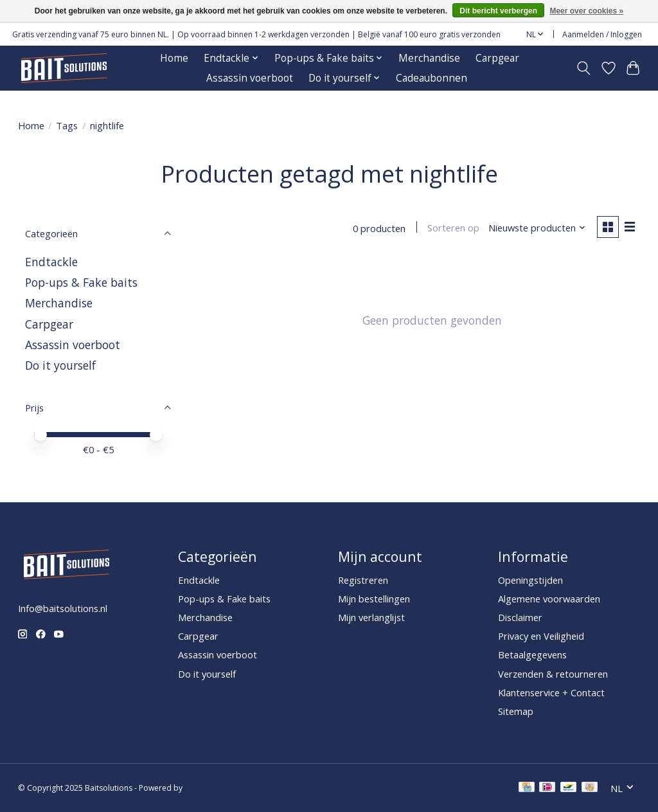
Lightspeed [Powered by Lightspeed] (205, 788)
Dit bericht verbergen (498, 11)
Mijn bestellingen (374, 599)
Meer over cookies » (586, 11)
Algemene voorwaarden (549, 599)
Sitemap (516, 711)
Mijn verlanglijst (371, 617)
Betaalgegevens (532, 654)
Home (174, 58)
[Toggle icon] (583, 68)
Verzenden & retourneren (553, 674)
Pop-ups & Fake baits (81, 282)
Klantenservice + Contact (551, 692)
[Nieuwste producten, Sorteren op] (536, 228)
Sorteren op (453, 228)
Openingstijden (530, 580)
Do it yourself (60, 365)
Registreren (363, 580)
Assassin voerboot (250, 78)
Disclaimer (520, 617)
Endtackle (51, 262)
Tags (67, 125)
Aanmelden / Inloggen (602, 34)
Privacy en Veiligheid (541, 636)
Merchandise (429, 58)
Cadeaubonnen (431, 78)
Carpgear (497, 58)
